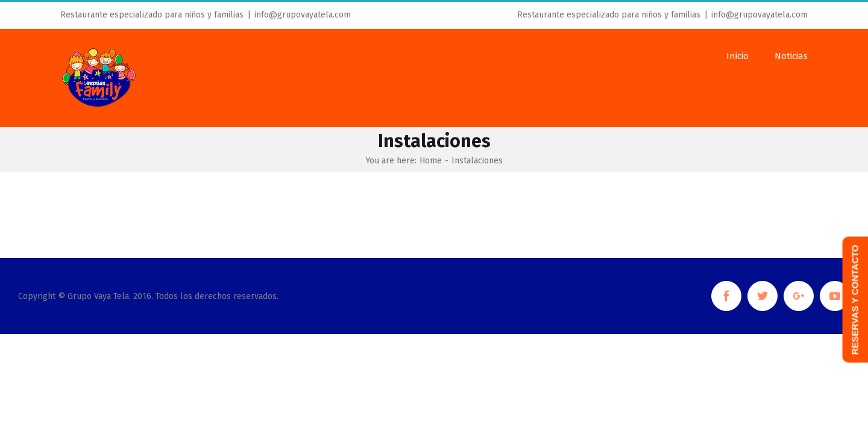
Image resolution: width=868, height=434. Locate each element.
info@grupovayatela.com (303, 15)
